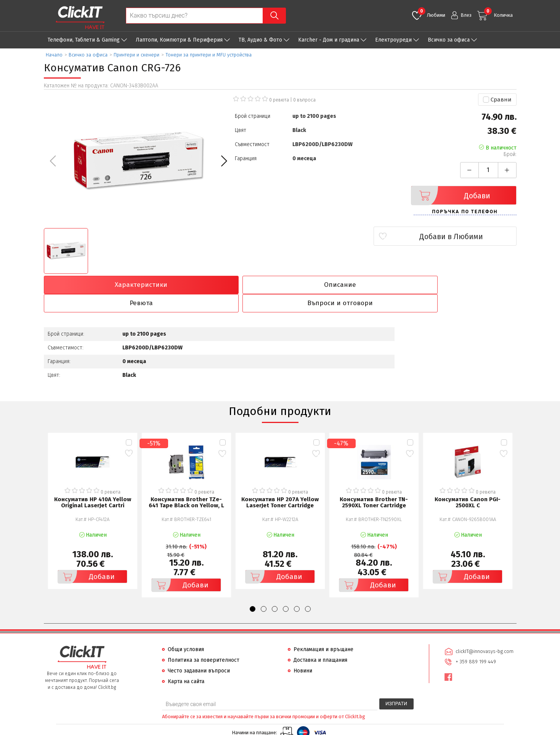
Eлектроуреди (393, 40)
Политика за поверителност (204, 642)
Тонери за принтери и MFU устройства (209, 55)
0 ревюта (279, 100)
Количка (498, 13)
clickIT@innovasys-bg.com (484, 633)
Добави (453, 195)
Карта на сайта (186, 663)
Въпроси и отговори (459, 285)
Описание (220, 285)
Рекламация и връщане (323, 631)
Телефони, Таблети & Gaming (84, 40)
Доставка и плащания (320, 642)
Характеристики (101, 285)
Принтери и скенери (136, 55)
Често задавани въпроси (199, 653)
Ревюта (340, 285)
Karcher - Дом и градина (329, 40)
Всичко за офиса (449, 40)
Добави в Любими (471, 236)
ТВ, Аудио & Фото (260, 40)
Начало (54, 55)
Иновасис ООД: (240, 729)
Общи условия (186, 631)
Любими (432, 13)
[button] (224, 161)
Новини (303, 653)
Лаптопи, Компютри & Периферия (179, 40)
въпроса (304, 100)
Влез (466, 15)
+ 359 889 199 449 (475, 643)
